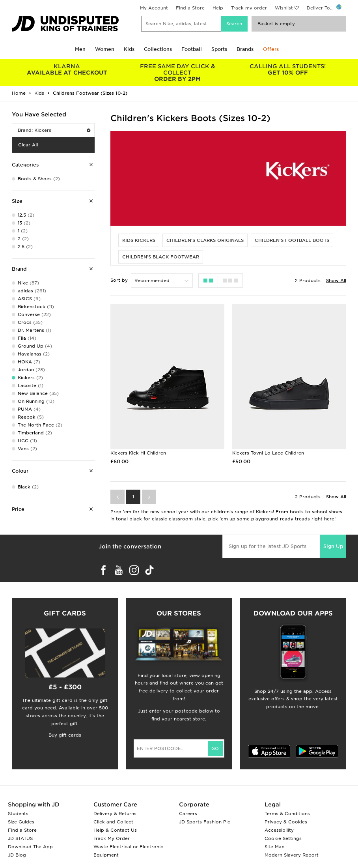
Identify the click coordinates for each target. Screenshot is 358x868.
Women (105, 49)
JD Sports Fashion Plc (205, 822)
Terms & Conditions (287, 814)
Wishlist (284, 8)
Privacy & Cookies (286, 822)
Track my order (249, 8)
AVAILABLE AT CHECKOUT (67, 69)
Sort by (119, 280)
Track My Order (112, 838)
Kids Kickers (139, 240)
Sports (219, 49)
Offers (271, 49)
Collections (158, 49)
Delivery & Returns (115, 814)
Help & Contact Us (115, 830)
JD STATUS (20, 838)
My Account (154, 8)
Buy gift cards (65, 735)
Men (80, 49)
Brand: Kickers (54, 130)
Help (218, 8)
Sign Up (333, 546)
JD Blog (17, 855)
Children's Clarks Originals (205, 240)
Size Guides (21, 822)
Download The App (30, 847)
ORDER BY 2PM (177, 73)
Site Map (275, 847)
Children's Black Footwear (161, 257)
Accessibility (279, 830)
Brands (245, 49)
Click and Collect (113, 822)
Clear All (28, 145)
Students (18, 814)
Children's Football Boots (292, 240)
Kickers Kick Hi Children (138, 453)
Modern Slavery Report (292, 855)
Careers (188, 814)
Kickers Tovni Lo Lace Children (268, 453)
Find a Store (190, 8)
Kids (129, 49)
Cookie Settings (283, 838)
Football (192, 49)
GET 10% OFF (288, 69)
